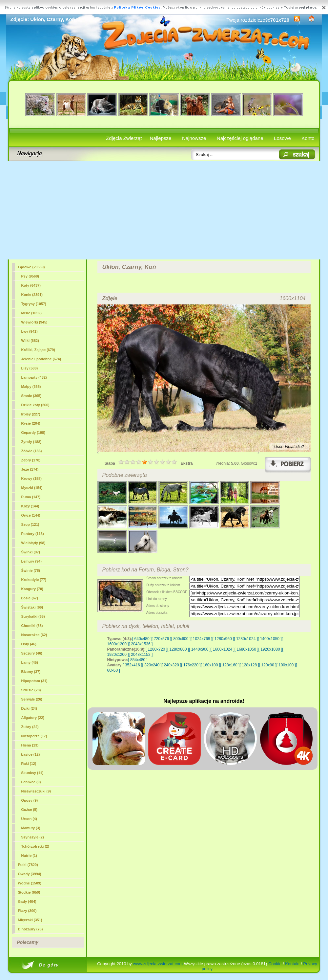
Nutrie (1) (29, 856)
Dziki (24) (29, 708)
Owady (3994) (30, 874)
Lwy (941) (30, 331)
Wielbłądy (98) (33, 543)
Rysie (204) (31, 423)
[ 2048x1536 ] (141, 644)
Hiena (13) (30, 745)
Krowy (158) (31, 479)
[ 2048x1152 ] (141, 655)
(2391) (32, 295)
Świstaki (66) (32, 607)
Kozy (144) (30, 506)
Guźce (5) (30, 810)
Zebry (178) (31, 460)
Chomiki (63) (32, 626)
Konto (308, 138)
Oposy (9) (30, 800)
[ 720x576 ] (161, 639)
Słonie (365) (31, 396)
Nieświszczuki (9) (36, 791)
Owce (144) (31, 515)
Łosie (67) (30, 598)
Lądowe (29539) (31, 267)
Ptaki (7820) (28, 865)
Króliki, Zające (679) (38, 350)
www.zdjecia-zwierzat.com (158, 964)
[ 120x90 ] (268, 665)
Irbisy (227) (31, 414)
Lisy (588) (30, 368)
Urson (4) (29, 819)
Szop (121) (30, 524)
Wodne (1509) (30, 883)
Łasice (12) (31, 754)
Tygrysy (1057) (34, 304)
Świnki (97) (31, 552)
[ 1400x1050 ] (270, 639)
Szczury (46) (32, 653)
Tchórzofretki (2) (35, 846)
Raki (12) (29, 764)
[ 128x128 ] (249, 665)
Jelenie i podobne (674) (41, 359)
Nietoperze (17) (34, 736)
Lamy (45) (30, 662)
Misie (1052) (31, 313)
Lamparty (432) (34, 377)
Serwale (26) (32, 699)
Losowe (282, 138)
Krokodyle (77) (34, 580)
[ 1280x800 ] (178, 649)
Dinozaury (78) (31, 929)
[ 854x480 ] (138, 660)
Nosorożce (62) (34, 635)
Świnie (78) (31, 570)
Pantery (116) (33, 534)
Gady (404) (27, 902)
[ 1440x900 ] (200, 649)
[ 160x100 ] (210, 665)
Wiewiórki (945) (34, 322)
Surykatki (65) (33, 616)
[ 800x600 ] (181, 639)
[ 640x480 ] (142, 639)
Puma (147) (31, 497)
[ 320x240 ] (152, 665)
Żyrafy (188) (31, 442)
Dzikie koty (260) (35, 405)
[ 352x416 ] (132, 665)
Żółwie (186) (32, 451)
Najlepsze (161, 138)
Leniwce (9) (31, 782)
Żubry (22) (30, 727)
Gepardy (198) (33, 433)
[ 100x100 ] (286, 665)
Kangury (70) (32, 589)
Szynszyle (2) (33, 837)
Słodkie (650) (29, 892)
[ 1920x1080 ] (270, 649)
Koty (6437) (31, 285)
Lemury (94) (31, 561)
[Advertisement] (164, 210)
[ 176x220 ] (191, 665)
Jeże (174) (30, 469)
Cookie (275, 964)
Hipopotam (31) (34, 681)
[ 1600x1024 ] (223, 649)
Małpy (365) (31, 387)
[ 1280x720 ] (156, 649)
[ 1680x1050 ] (246, 649)
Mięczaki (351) (30, 920)
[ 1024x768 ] (201, 639)
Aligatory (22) (33, 718)
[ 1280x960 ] (223, 639)
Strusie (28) (31, 690)
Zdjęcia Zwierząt (124, 138)
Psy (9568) (30, 276)
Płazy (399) (27, 911)
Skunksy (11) (32, 773)
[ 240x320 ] (171, 665)
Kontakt (292, 964)
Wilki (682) (30, 341)
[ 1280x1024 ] (246, 639)
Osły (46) (29, 644)
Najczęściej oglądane (240, 138)
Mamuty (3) (31, 828)
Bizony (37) (31, 672)
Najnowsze (194, 138)
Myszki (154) (32, 488)
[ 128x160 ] (230, 665)
